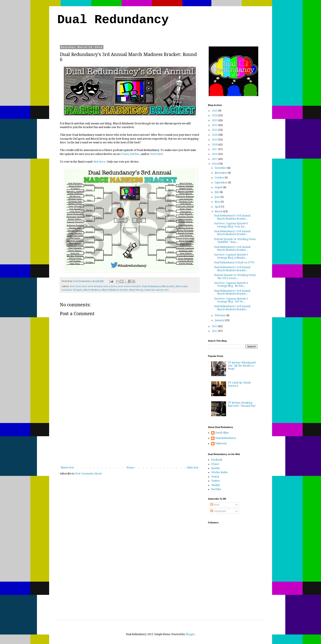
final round (181, 286)
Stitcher (135, 154)
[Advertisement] (130, 435)
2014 (215, 164)
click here (99, 162)
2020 (215, 135)
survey (159, 290)
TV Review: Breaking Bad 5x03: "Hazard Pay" (242, 404)
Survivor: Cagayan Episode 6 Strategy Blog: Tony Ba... (231, 225)
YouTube (156, 154)
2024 (215, 115)
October (220, 178)
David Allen (222, 433)
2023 (215, 120)
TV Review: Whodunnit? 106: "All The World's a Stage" (242, 366)
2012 (215, 331)
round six (149, 290)
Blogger (190, 634)
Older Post (192, 468)
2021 (215, 130)
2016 (215, 154)
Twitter (216, 481)
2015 (215, 159)
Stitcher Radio (219, 472)
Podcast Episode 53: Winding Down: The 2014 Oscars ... (235, 277)
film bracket (168, 286)
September (221, 183)
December (221, 168)
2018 (215, 145)
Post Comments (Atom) (89, 474)
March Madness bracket (115, 290)
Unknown (221, 443)
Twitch (215, 477)
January (220, 320)
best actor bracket (92, 286)
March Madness (92, 290)
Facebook (217, 460)
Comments (218, 511)
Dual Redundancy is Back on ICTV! (234, 263)
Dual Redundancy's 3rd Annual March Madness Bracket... (232, 217)
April (218, 207)
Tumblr (216, 485)
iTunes (125, 154)
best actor (76, 286)
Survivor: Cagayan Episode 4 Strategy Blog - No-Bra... (231, 284)
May (218, 202)
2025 (215, 111)
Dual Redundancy (113, 20)
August (219, 187)
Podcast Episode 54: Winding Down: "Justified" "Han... (235, 241)
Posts (215, 505)
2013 (215, 326)
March (219, 211)
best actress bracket (129, 286)
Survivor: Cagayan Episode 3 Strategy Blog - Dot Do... (231, 300)
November (221, 173)
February (220, 315)
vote (166, 290)
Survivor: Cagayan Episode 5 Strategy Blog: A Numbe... (231, 256)
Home (130, 468)
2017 (215, 149)
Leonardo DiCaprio (72, 290)
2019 (215, 140)
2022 (215, 125)
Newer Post (67, 468)
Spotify (215, 468)
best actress (110, 286)
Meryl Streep (136, 290)
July (217, 192)
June (218, 197)
